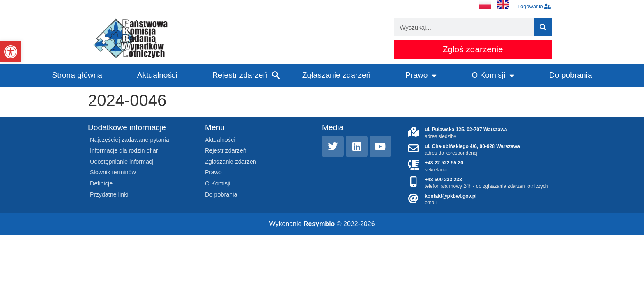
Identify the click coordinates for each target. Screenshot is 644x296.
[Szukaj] (543, 27)
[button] (11, 52)
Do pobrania (571, 75)
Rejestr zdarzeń (240, 75)
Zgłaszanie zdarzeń (336, 75)
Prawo (421, 75)
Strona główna (77, 75)
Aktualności (157, 75)
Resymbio (319, 224)
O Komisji (493, 75)
